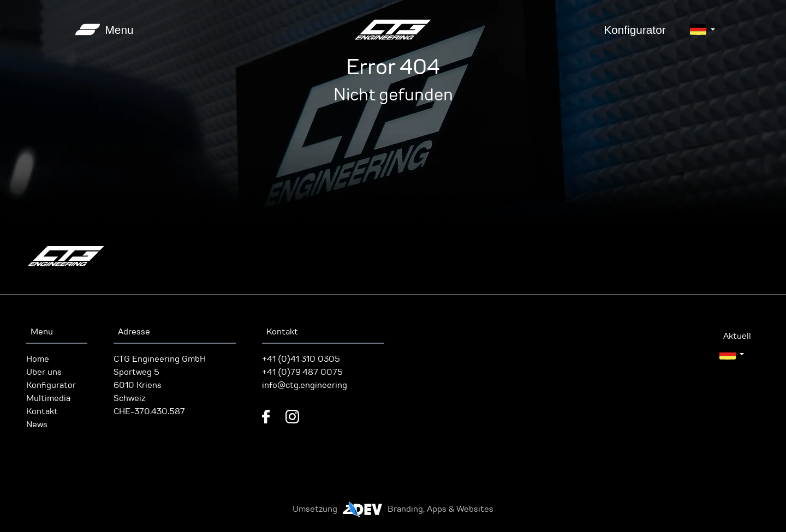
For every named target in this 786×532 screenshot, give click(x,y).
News (37, 425)
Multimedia (48, 398)
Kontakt (42, 411)
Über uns (44, 372)
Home (38, 359)
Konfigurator (635, 30)
